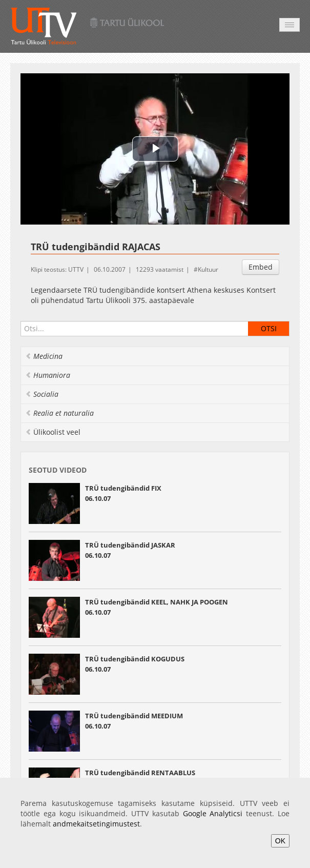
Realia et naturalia (59, 413)
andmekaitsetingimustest (96, 824)
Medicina (44, 356)
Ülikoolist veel (53, 432)
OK (280, 841)
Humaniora (48, 375)
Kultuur (208, 269)
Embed (261, 267)
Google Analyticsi (213, 813)
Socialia (42, 394)
